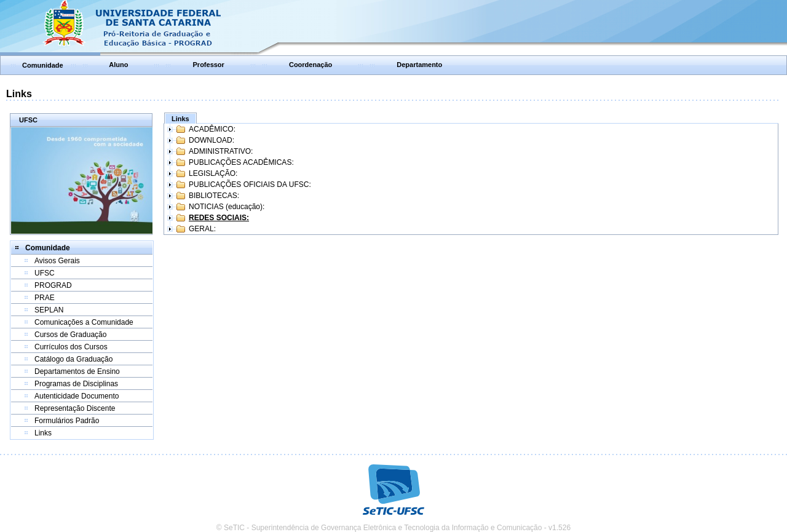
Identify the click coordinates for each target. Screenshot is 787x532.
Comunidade (43, 65)
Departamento (419, 65)
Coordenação (310, 65)
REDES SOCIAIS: (219, 218)
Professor (209, 65)
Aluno (118, 65)
